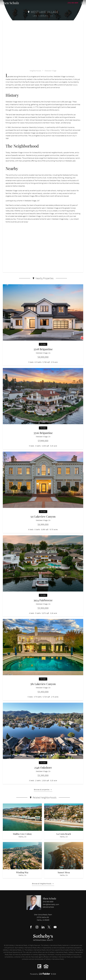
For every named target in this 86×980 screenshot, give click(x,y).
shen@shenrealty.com (51, 904)
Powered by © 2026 (43, 974)
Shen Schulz (49, 898)
